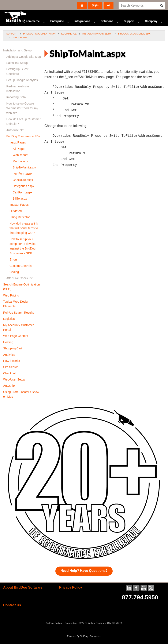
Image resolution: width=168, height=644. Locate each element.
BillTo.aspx (20, 205)
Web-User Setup (14, 386)
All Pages (19, 155)
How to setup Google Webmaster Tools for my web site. (22, 114)
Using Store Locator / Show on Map (21, 400)
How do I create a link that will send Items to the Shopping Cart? (24, 234)
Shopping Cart (13, 354)
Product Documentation (39, 40)
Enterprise (57, 24)
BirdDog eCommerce (90, 642)
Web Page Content (16, 342)
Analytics (9, 361)
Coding (14, 278)
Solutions (107, 24)
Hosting (8, 348)
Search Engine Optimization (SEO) (22, 293)
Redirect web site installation (18, 95)
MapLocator (20, 167)
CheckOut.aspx (23, 186)
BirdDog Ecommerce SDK (134, 40)
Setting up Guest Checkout (17, 77)
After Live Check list (19, 284)
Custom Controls (20, 272)
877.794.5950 (140, 603)
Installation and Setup (97, 40)
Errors (14, 266)
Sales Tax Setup (17, 69)
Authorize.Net (15, 136)
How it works (12, 367)
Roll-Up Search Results (19, 319)
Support (129, 24)
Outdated (16, 217)
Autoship (9, 392)
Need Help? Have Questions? (84, 577)
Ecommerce (32, 24)
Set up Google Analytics (22, 86)
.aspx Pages (20, 44)
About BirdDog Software (23, 594)
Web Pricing (11, 302)
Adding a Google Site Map (24, 63)
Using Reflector (20, 223)
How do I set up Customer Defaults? (23, 128)
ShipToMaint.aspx (24, 174)
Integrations (82, 24)
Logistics (9, 325)
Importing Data (16, 103)
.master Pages (19, 211)
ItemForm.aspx (23, 180)
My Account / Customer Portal (18, 334)
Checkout (9, 379)
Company (151, 24)
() (95, 5)
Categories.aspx (23, 192)
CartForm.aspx (23, 199)
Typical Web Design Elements (16, 310)
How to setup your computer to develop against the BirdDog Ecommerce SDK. (23, 252)
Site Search (11, 373)
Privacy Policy (71, 594)
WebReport (20, 161)
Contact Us (12, 611)
